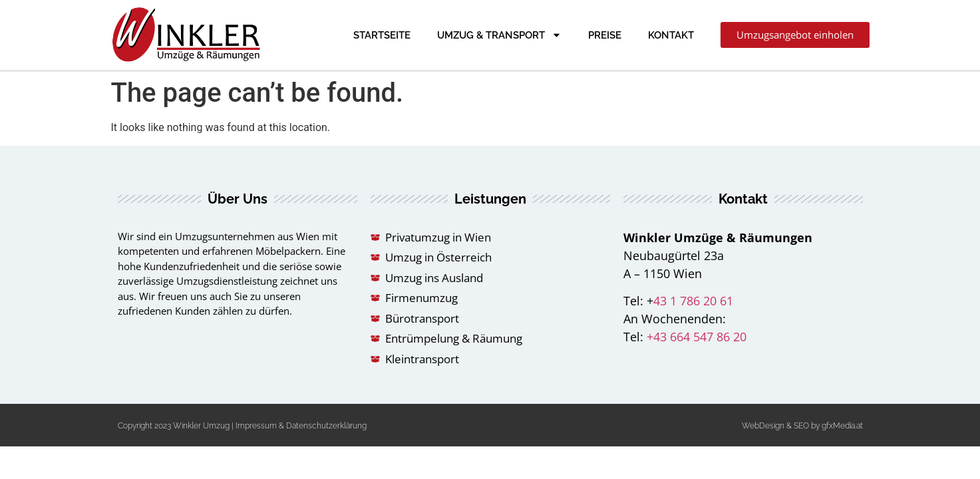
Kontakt (671, 35)
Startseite (382, 35)
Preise (605, 35)
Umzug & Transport (499, 35)
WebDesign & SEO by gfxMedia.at (802, 426)
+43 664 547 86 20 (697, 337)
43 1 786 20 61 (693, 301)
